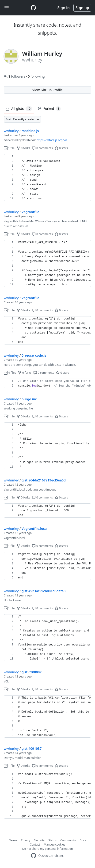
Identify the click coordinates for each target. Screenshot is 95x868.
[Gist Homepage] (33, 8)
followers (15, 76)
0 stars (61, 148)
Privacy (26, 840)
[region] (47, 178)
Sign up (82, 8)
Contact (35, 845)
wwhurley (11, 131)
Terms (13, 840)
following (36, 76)
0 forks (23, 148)
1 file (9, 148)
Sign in (64, 8)
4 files (10, 373)
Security (39, 840)
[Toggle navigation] (7, 8)
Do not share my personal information (48, 849)
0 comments (42, 148)
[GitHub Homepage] (34, 856)
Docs (83, 840)
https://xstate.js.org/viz (52, 140)
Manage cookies (55, 845)
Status (52, 840)
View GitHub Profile (47, 90)
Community (68, 840)
